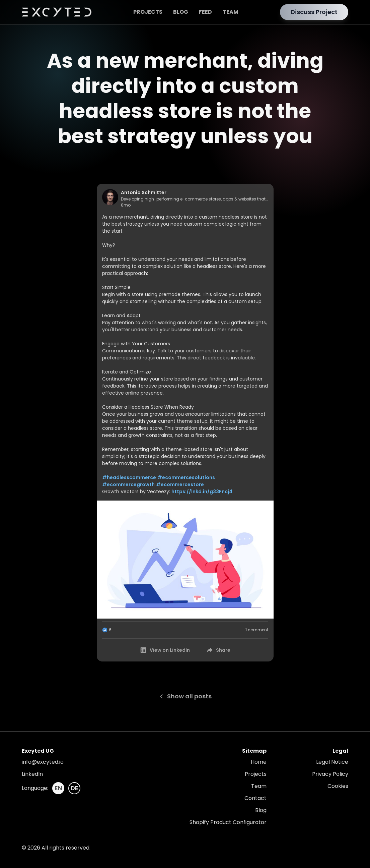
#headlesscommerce (129, 477)
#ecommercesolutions (186, 477)
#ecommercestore (180, 484)
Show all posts (185, 696)
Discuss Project (314, 12)
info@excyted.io (43, 762)
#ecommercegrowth (128, 484)
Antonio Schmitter (144, 192)
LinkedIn (32, 774)
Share (218, 650)
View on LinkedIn (165, 650)
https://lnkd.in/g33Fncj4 (202, 491)
